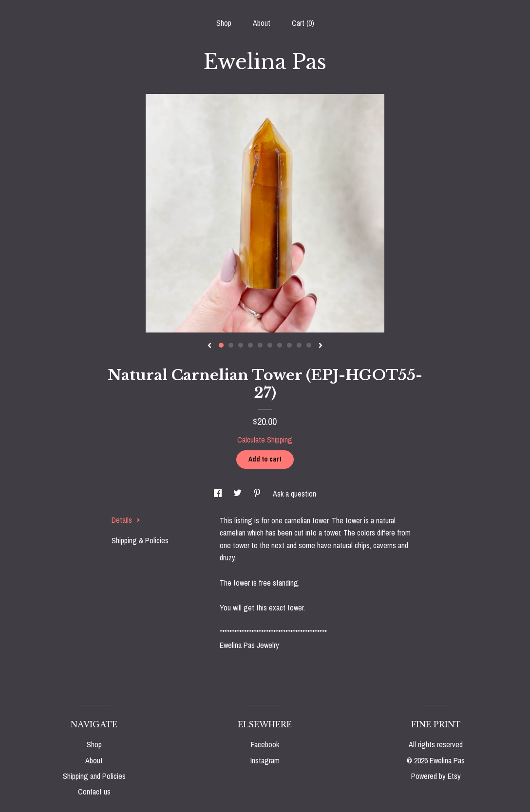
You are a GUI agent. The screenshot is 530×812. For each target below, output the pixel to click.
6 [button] (270, 345)
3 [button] (241, 345)
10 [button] (309, 345)
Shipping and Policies (94, 776)
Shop (224, 23)
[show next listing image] (321, 346)
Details (126, 520)
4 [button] (250, 345)
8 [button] (289, 345)
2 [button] (231, 345)
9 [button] (299, 345)
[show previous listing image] (209, 346)
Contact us (94, 792)
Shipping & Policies (140, 540)
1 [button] (221, 345)
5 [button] (260, 345)
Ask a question (294, 494)
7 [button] (280, 345)
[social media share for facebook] (219, 494)
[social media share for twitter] (238, 494)
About (262, 23)
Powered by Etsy (436, 776)
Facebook (265, 744)
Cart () (303, 23)
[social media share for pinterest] (258, 494)
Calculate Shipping (265, 440)
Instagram (265, 760)
